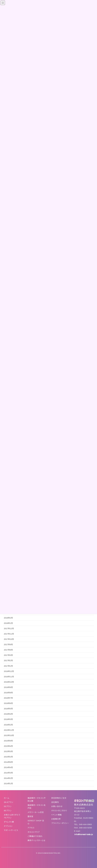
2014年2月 (8, 778)
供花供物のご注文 (59, 798)
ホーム (7, 798)
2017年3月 (8, 655)
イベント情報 (56, 815)
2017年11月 (9, 634)
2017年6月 (8, 650)
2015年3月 (8, 751)
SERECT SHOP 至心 (36, 822)
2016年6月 (8, 703)
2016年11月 (9, 677)
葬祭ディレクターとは (37, 840)
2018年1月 (8, 623)
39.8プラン (9, 802)
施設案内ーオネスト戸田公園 (37, 799)
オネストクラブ (34, 832)
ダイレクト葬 (9, 822)
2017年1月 (8, 666)
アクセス (31, 828)
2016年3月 (8, 719)
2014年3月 (8, 773)
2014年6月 (8, 762)
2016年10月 (9, 682)
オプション (8, 826)
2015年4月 (8, 746)
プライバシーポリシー (60, 823)
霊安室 (31, 816)
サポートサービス (11, 830)
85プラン (8, 811)
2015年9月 (8, 741)
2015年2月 (8, 757)
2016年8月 (8, 693)
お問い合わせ (57, 806)
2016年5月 (8, 709)
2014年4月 (8, 767)
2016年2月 (8, 725)
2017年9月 (8, 645)
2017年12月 (9, 629)
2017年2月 (8, 661)
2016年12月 (9, 671)
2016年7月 (8, 698)
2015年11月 (9, 730)
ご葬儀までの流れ (35, 836)
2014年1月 (8, 784)
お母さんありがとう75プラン (12, 816)
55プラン (8, 806)
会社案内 (55, 802)
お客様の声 (56, 819)
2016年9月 (8, 687)
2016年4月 (8, 714)
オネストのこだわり (59, 811)
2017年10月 (9, 639)
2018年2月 (8, 618)
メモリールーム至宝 (36, 812)
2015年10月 (9, 735)
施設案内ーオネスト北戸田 (37, 807)
